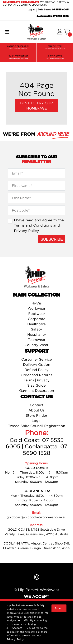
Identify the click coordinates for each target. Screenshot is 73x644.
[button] (60, 32)
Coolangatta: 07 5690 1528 (53, 16)
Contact (36, 405)
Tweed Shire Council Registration (37, 426)
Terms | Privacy (37, 380)
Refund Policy (37, 370)
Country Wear (36, 345)
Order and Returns (36, 375)
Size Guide (36, 385)
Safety (36, 329)
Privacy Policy (26, 231)
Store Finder (36, 415)
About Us (36, 410)
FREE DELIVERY (55, 48)
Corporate (37, 319)
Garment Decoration (37, 391)
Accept (59, 608)
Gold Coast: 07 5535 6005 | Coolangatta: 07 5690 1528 (36, 446)
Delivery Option (37, 365)
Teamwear (36, 340)
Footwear (37, 314)
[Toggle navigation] (7, 32)
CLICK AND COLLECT (18, 58)
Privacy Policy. (15, 639)
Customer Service (37, 359)
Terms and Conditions (33, 225)
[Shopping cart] (67, 32)
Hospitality (37, 334)
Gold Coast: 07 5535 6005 (53, 10)
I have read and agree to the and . (39, 225)
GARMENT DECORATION (18, 48)
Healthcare (36, 324)
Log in (31, 10)
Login (37, 421)
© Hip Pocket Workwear (36, 590)
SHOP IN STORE (55, 58)
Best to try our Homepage (36, 106)
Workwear (36, 308)
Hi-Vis (37, 303)
